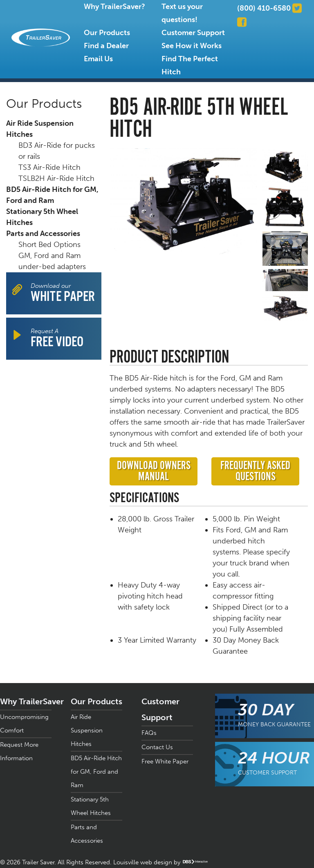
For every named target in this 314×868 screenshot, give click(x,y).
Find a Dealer (106, 46)
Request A (57, 339)
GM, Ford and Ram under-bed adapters (52, 261)
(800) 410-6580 (264, 8)
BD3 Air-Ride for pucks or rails (57, 151)
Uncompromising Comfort (24, 724)
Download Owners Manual (154, 471)
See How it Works (192, 46)
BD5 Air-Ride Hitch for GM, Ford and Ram (52, 195)
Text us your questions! (182, 13)
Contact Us (157, 747)
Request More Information (19, 751)
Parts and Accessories (43, 234)
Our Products (107, 33)
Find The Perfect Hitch (190, 65)
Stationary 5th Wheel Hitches (42, 217)
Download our (63, 293)
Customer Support (193, 33)
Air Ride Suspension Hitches (40, 129)
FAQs (149, 733)
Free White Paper (165, 761)
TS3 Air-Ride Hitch (49, 167)
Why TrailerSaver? (114, 7)
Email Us (98, 59)
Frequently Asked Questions (255, 471)
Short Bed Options (49, 245)
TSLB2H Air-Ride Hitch (56, 178)
